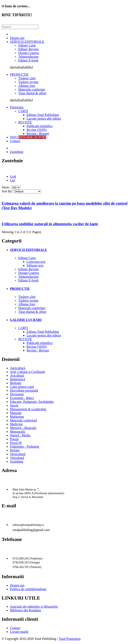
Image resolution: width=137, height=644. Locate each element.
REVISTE (25, 122)
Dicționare (17, 394)
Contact (15, 141)
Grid (13, 176)
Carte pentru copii (22, 387)
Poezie (14, 439)
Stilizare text (35, 265)
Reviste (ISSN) (37, 130)
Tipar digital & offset (32, 93)
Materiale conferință (23, 420)
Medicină (16, 424)
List (13, 180)
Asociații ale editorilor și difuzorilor (34, 607)
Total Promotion (69, 639)
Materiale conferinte (32, 89)
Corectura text (36, 262)
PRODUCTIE (19, 74)
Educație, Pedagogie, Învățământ (32, 402)
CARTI (23, 111)
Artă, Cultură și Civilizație (28, 372)
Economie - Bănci (22, 398)
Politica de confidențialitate (28, 589)
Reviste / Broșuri (38, 133)
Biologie (16, 383)
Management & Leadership (28, 409)
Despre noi (17, 38)
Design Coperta (29, 53)
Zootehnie (17, 152)
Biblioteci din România (25, 610)
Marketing (17, 417)
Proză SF (16, 443)
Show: (6, 187)
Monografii (18, 432)
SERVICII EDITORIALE (27, 42)
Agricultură (18, 368)
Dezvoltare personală (24, 390)
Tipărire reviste (28, 82)
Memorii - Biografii (23, 428)
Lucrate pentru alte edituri (44, 119)
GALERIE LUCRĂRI (26, 320)
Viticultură (17, 458)
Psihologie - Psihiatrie (25, 447)
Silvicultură (18, 454)
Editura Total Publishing (43, 115)
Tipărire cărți (27, 78)
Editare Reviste (28, 49)
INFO (28, 137)
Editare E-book (28, 60)
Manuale (16, 413)
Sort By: (7, 191)
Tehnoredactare (28, 57)
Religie (15, 450)
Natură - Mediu (20, 435)
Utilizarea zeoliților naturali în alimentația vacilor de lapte (50, 224)
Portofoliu (17, 107)
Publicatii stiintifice (40, 126)
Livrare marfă (19, 632)
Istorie (14, 405)
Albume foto (27, 86)
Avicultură (17, 375)
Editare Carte (27, 45)
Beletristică (18, 379)
